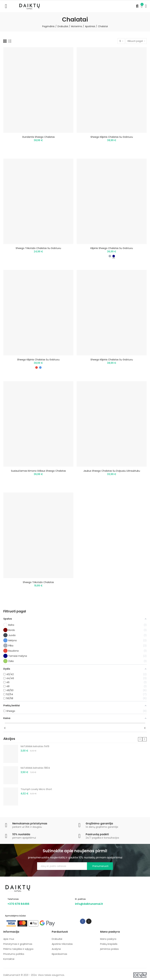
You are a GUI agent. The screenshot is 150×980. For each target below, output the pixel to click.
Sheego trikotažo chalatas (38, 582)
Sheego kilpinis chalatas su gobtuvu (112, 137)
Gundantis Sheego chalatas (38, 137)
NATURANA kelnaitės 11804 (35, 768)
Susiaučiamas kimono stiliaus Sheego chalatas (38, 471)
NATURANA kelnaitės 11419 (35, 746)
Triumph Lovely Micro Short (36, 789)
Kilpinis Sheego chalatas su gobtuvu (112, 248)
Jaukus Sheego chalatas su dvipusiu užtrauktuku (112, 471)
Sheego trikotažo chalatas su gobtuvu (38, 248)
